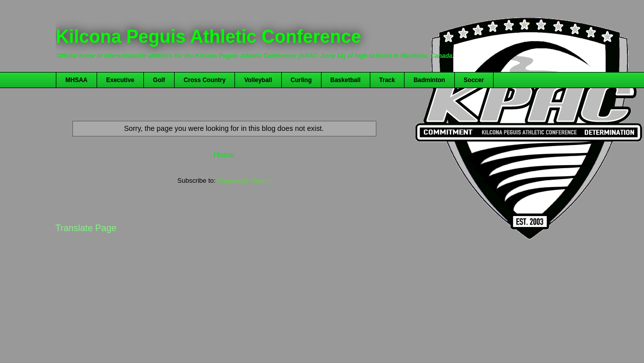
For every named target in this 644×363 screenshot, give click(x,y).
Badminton (429, 80)
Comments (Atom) (244, 180)
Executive (120, 80)
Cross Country (205, 80)
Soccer (474, 80)
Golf (159, 80)
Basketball (346, 80)
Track (387, 80)
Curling (301, 80)
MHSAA (76, 80)
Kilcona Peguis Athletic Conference (209, 37)
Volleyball (258, 80)
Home (224, 155)
